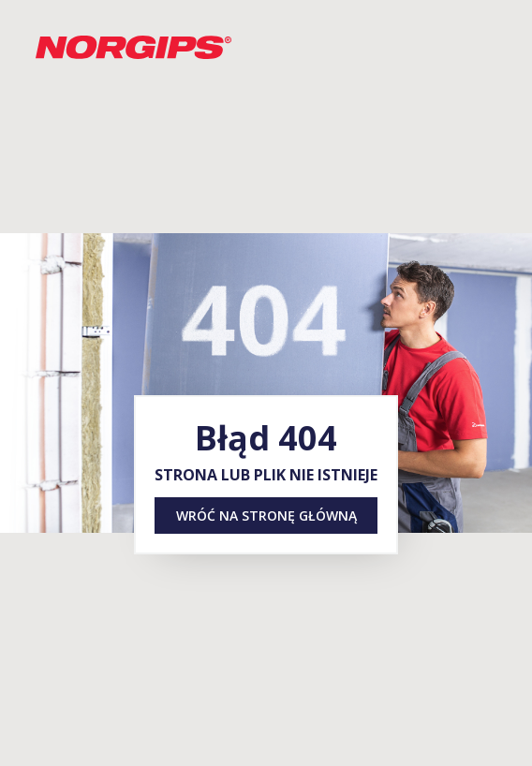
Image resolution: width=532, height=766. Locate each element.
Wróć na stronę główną (266, 516)
